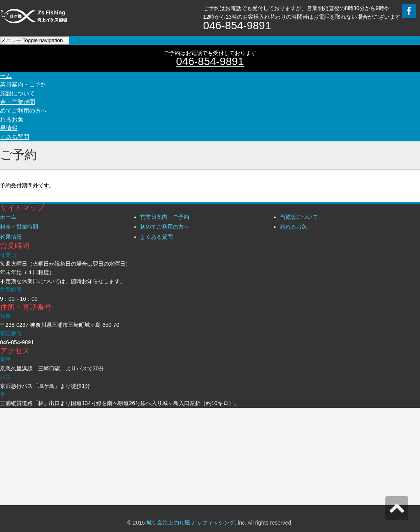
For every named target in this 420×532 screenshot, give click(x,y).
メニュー (35, 40)
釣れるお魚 (293, 227)
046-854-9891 (210, 61)
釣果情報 (11, 237)
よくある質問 (156, 237)
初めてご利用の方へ (165, 227)
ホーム (8, 217)
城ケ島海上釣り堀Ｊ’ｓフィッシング (191, 523)
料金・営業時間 (19, 227)
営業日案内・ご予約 (165, 217)
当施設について (299, 217)
